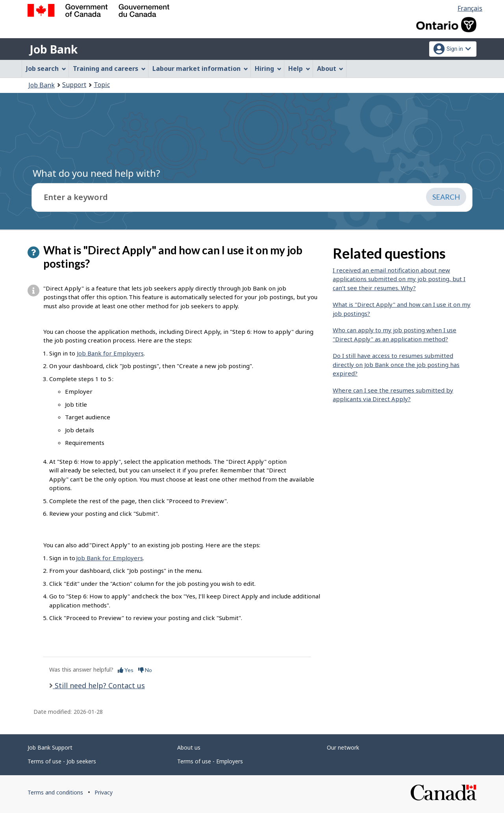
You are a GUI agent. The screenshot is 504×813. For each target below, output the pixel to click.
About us (189, 747)
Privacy (104, 792)
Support (74, 85)
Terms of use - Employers (210, 761)
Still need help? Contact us (99, 685)
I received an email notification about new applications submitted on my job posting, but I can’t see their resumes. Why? (399, 279)
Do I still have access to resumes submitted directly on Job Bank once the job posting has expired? (396, 364)
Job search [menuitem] (46, 69)
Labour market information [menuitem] (200, 69)
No (145, 670)
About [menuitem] (330, 69)
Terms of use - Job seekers (62, 761)
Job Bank (54, 49)
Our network (343, 747)
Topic (102, 85)
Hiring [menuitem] (268, 69)
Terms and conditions (55, 792)
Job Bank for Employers (110, 353)
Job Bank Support (50, 747)
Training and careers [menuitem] (109, 69)
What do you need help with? (96, 173)
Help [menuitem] (299, 69)
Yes (126, 670)
